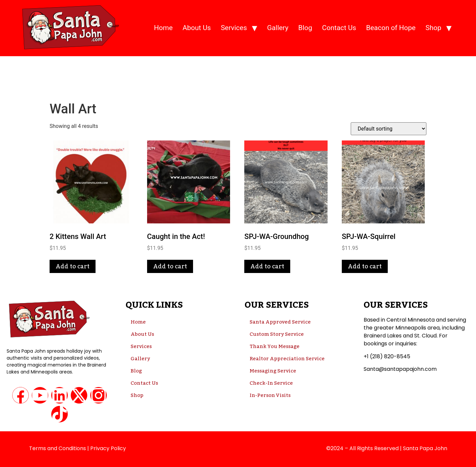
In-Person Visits (270, 395)
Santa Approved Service (280, 322)
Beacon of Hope (391, 28)
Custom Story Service (277, 334)
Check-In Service (271, 383)
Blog (305, 28)
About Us (197, 28)
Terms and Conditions (58, 448)
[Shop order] (389, 129)
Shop (433, 28)
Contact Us (339, 28)
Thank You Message (275, 346)
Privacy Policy (108, 448)
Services (234, 28)
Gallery (278, 28)
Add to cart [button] (73, 266)
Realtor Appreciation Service (287, 359)
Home (163, 28)
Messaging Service (273, 371)
